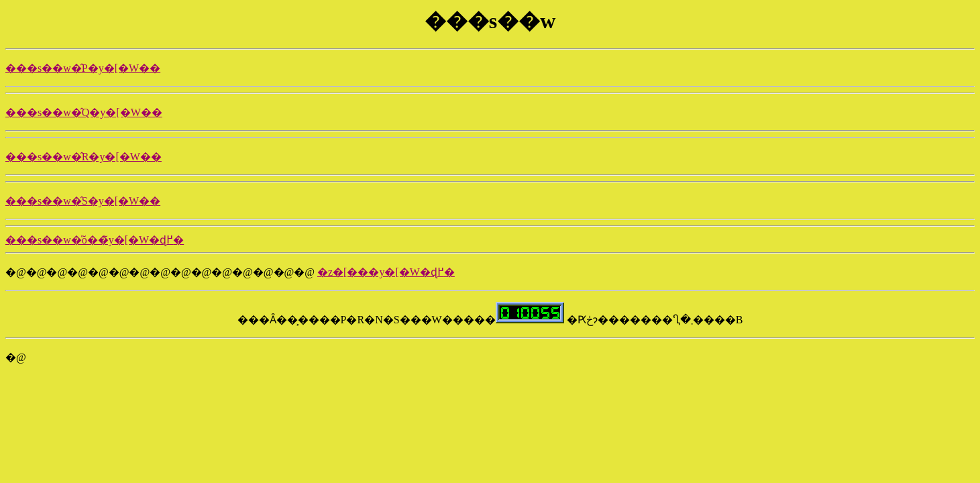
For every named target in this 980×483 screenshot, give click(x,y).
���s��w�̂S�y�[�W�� (83, 201)
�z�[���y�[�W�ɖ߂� (386, 272)
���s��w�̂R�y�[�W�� (84, 157)
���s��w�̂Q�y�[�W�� (84, 112)
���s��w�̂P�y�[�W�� (83, 68)
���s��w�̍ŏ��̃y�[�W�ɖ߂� (95, 240)
